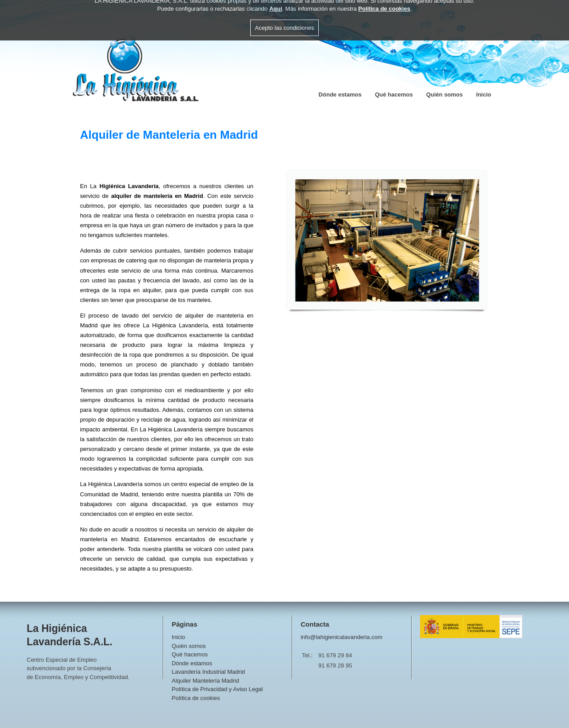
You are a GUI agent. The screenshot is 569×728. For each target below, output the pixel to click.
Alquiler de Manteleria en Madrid (169, 135)
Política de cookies (196, 698)
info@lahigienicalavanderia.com (341, 637)
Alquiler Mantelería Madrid (205, 681)
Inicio (484, 95)
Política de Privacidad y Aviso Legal (217, 689)
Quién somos (445, 95)
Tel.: (307, 655)
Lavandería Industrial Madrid (208, 672)
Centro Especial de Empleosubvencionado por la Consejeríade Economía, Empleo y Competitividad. (78, 668)
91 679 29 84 (335, 655)
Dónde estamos (340, 95)
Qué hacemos (394, 95)
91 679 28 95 (335, 666)
